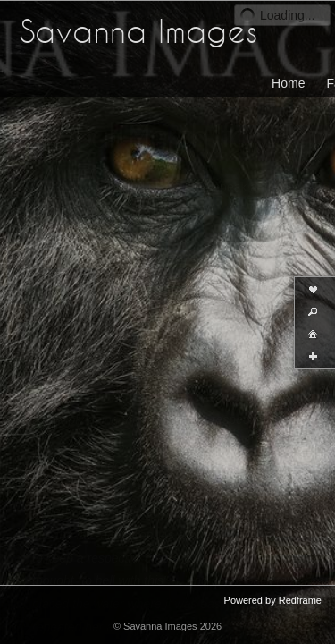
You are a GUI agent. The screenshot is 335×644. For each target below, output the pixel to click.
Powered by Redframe (273, 600)
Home (288, 83)
